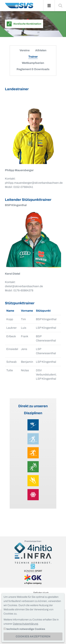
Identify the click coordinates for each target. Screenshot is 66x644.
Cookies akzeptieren (33, 636)
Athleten (41, 50)
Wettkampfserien (33, 63)
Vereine (25, 50)
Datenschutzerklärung (25, 624)
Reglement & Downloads (33, 69)
